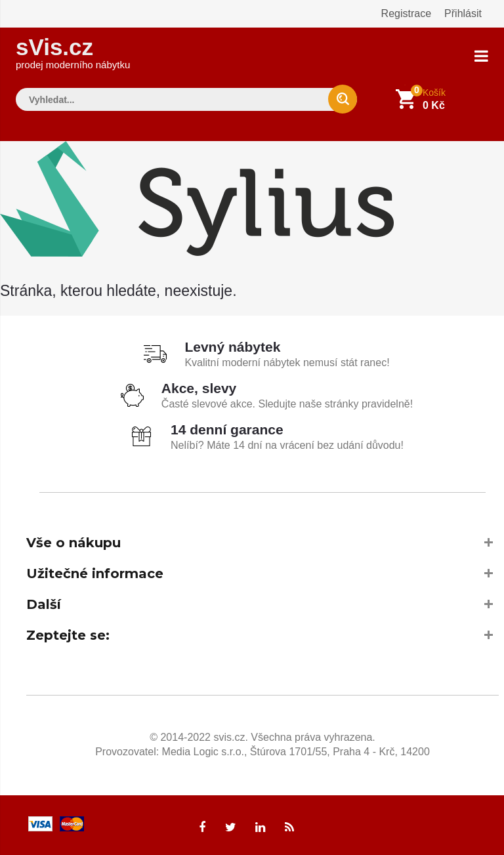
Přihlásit (463, 13)
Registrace (406, 13)
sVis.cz (73, 52)
